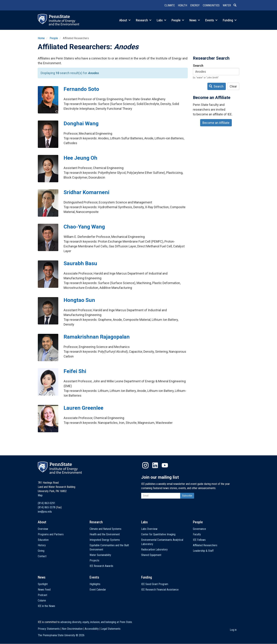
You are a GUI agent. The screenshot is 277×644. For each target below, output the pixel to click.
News (195, 20)
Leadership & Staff (203, 551)
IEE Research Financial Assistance (160, 590)
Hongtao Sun (79, 300)
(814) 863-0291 (47, 503)
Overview (43, 529)
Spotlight (43, 584)
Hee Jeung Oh (80, 158)
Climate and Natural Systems (105, 529)
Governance (199, 529)
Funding (230, 20)
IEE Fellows (199, 540)
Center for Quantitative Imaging (158, 534)
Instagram (145, 465)
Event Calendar (98, 590)
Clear (233, 86)
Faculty (197, 534)
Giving (41, 551)
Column (42, 601)
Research (144, 20)
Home (41, 38)
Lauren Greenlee (83, 408)
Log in (233, 630)
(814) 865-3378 (47, 507)
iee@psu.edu (45, 512)
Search (198, 66)
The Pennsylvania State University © (61, 635)
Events (211, 20)
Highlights (95, 584)
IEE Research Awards (101, 566)
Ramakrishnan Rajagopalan (97, 337)
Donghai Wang (81, 123)
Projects (94, 560)
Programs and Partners (51, 534)
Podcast (42, 595)
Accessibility (92, 629)
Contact (42, 556)
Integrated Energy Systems (105, 540)
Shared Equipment (151, 555)
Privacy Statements (49, 629)
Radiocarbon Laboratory (154, 550)
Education (43, 540)
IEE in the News (46, 606)
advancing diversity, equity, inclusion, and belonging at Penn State (96, 622)
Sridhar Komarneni (86, 192)
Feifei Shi (75, 371)
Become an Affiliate (216, 123)
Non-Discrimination (72, 629)
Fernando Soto (81, 89)
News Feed (44, 590)
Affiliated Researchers (205, 545)
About (125, 20)
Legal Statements (111, 629)
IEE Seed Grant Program (155, 584)
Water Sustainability (100, 555)
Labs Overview (149, 529)
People (178, 20)
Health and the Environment (105, 534)
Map (40, 495)
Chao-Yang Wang (84, 227)
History (42, 545)
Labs (161, 20)
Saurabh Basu (80, 263)
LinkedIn (155, 465)
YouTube (165, 465)
